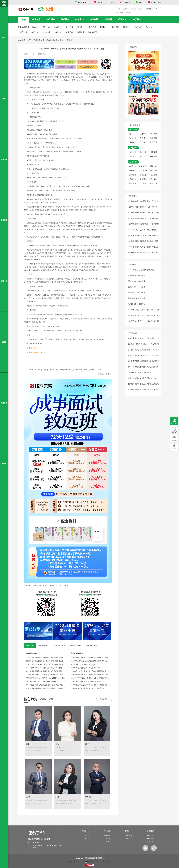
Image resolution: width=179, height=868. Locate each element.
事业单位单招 (48, 40)
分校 (24, 19)
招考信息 (37, 19)
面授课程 (128, 13)
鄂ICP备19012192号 (77, 861)
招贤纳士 (150, 839)
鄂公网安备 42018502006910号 (97, 861)
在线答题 (94, 19)
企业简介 (150, 836)
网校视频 (65, 19)
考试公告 (59, 40)
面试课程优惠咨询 (66, 62)
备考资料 (79, 19)
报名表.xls (34, 348)
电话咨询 (174, 432)
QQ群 (174, 449)
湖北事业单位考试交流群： (54, 585)
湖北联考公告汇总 (66, 67)
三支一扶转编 (92, 646)
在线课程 (86, 839)
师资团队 (108, 19)
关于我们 (137, 19)
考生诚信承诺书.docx (38, 352)
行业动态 (129, 839)
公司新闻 (122, 19)
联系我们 (150, 842)
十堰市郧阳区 (76, 646)
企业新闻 (129, 836)
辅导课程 (51, 19)
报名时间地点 (44, 646)
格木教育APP (83, 2)
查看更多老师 (104, 699)
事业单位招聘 (60, 646)
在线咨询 (174, 423)
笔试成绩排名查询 (87, 67)
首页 (29, 40)
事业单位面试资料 (87, 62)
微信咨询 (174, 440)
